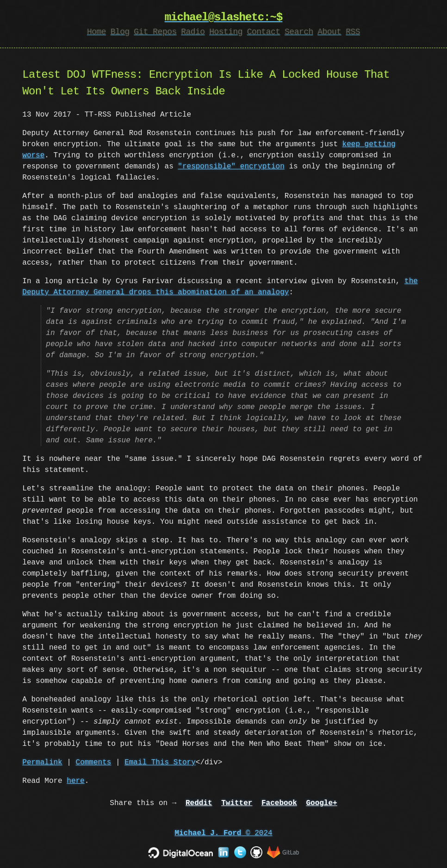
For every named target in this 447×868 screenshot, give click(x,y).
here (75, 781)
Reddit (199, 803)
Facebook (279, 803)
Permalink (42, 763)
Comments (94, 763)
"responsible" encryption (231, 167)
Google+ (321, 803)
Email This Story (160, 763)
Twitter (237, 803)
